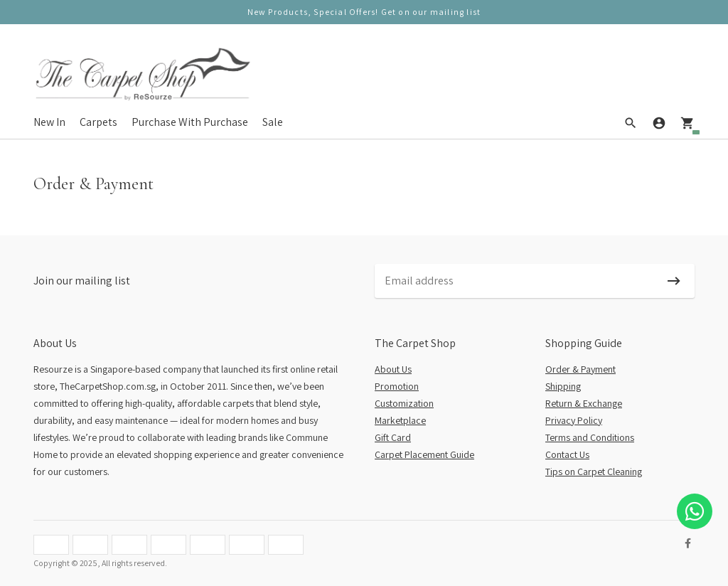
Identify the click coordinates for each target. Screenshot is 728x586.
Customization (404, 403)
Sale (273, 122)
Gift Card (393, 437)
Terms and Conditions (590, 437)
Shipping (563, 386)
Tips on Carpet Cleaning (594, 472)
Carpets (98, 122)
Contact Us (567, 454)
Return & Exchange (584, 403)
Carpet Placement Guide (424, 454)
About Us (393, 369)
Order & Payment (580, 369)
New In (49, 122)
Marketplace (400, 420)
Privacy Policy (574, 420)
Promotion (397, 386)
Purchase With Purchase (190, 122)
